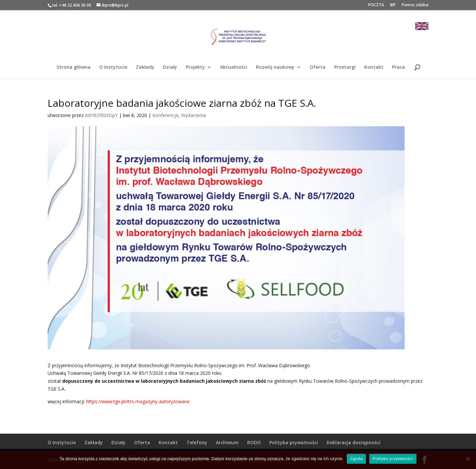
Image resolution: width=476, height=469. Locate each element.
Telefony (197, 442)
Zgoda (356, 459)
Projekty (195, 67)
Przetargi (345, 67)
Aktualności (234, 67)
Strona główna (74, 67)
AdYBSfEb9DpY (101, 115)
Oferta (318, 67)
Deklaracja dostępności (354, 442)
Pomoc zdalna (415, 5)
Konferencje (165, 115)
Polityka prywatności (294, 442)
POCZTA (376, 5)
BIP (393, 5)
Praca (398, 67)
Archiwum (227, 442)
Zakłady (145, 67)
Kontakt (374, 67)
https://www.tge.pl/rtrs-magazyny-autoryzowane (138, 401)
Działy (170, 67)
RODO (254, 442)
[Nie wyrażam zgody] (468, 459)
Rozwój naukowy (275, 67)
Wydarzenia (194, 115)
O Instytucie (113, 67)
